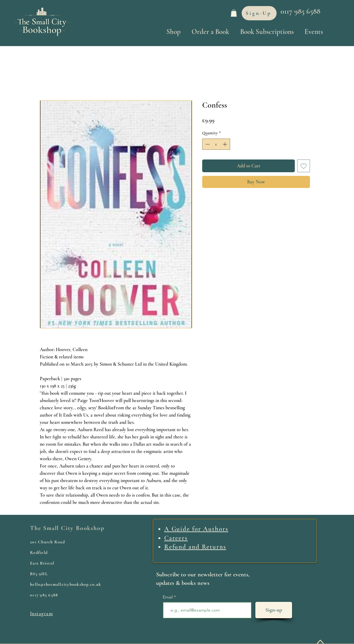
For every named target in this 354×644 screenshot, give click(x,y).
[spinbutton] (216, 144)
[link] (234, 13)
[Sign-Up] (259, 13)
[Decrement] (207, 144)
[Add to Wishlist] (304, 166)
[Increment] (225, 144)
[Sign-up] (274, 610)
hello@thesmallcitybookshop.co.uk (66, 584)
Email (168, 597)
